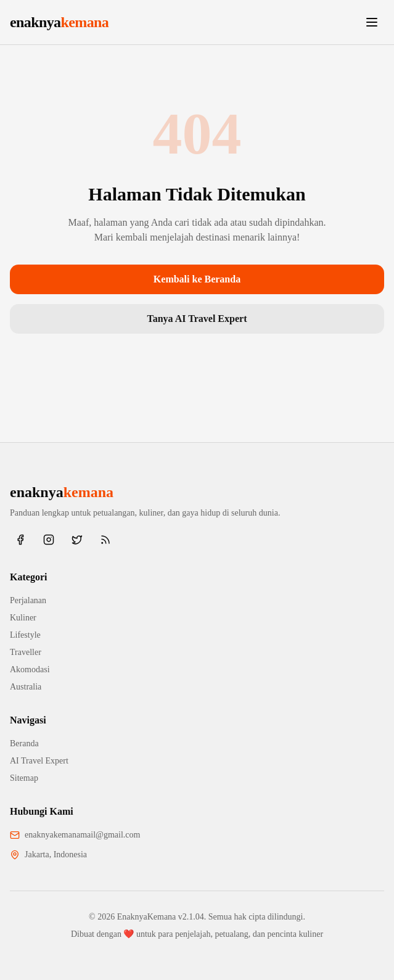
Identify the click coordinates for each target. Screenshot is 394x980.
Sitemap (24, 778)
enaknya (59, 22)
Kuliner (23, 618)
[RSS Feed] (105, 540)
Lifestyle (25, 635)
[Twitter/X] (77, 540)
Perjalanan (28, 600)
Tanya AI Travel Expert (197, 319)
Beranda (24, 743)
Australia (26, 687)
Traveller (26, 652)
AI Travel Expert (39, 761)
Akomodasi (30, 669)
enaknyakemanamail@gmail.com (82, 835)
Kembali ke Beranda (197, 279)
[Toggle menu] (372, 22)
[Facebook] (20, 540)
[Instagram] (49, 540)
